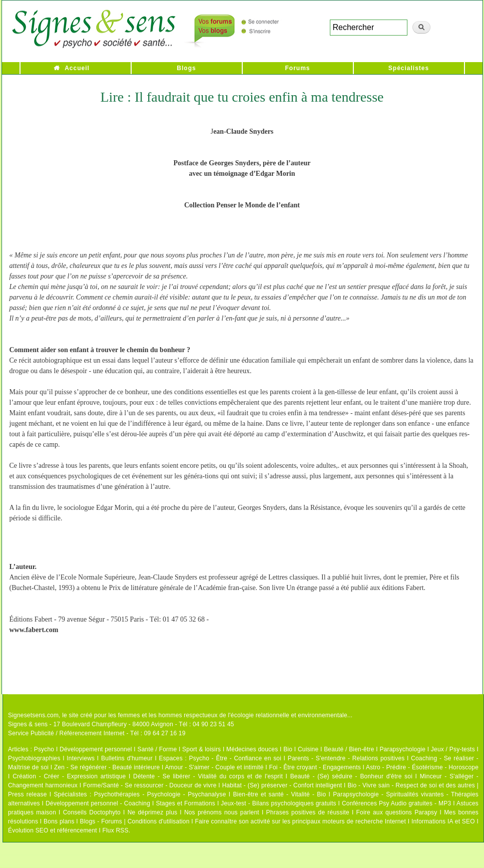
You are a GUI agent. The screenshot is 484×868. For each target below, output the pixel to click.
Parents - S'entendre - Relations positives (346, 758)
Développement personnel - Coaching (98, 803)
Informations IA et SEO (443, 821)
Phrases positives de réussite (308, 812)
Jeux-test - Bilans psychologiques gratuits (278, 803)
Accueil (77, 68)
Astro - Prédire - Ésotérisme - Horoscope (422, 767)
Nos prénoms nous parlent (222, 812)
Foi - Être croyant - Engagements (315, 767)
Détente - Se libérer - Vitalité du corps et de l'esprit (208, 776)
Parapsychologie (402, 749)
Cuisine (308, 749)
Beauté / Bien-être (349, 749)
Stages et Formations (185, 803)
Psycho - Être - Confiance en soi (235, 758)
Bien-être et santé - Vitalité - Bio (279, 794)
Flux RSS (115, 830)
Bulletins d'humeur (127, 758)
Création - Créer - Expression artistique (69, 776)
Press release (28, 794)
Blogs (186, 68)
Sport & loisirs (201, 749)
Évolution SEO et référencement (53, 830)
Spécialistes (409, 68)
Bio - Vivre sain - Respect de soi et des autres (411, 785)
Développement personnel (96, 749)
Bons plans (59, 821)
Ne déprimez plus (153, 812)
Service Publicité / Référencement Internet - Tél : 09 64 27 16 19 (97, 733)
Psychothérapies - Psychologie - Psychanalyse (160, 794)
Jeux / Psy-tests (453, 749)
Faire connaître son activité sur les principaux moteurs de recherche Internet (300, 821)
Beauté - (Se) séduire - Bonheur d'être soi (351, 776)
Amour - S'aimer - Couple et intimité (214, 767)
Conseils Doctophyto (92, 812)
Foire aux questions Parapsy (397, 812)
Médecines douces (252, 749)
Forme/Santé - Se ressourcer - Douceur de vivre (150, 785)
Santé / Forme (157, 749)
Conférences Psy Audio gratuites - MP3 (396, 803)
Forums (297, 68)
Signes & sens (28, 724)
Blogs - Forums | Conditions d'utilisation (135, 821)
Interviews (81, 758)
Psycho (44, 749)
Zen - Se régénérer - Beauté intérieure (107, 767)
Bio (288, 749)
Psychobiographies (34, 758)
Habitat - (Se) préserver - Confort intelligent (282, 785)
